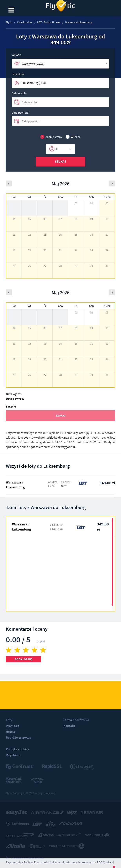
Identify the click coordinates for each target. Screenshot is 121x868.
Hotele (11, 732)
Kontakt (69, 726)
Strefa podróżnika (76, 720)
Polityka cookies (17, 749)
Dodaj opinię (24, 659)
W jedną (73, 137)
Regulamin (14, 755)
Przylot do (18, 74)
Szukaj (60, 161)
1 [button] (57, 149)
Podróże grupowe (19, 737)
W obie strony (51, 137)
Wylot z (16, 55)
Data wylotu (19, 93)
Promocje (13, 726)
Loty (9, 720)
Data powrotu (20, 113)
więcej (110, 862)
